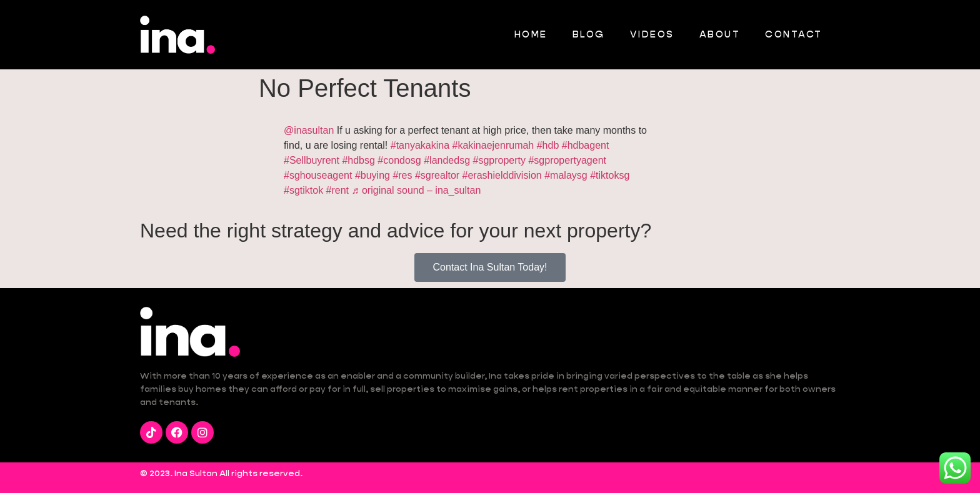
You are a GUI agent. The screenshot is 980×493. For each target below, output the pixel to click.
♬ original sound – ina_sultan (417, 190)
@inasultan (309, 130)
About (720, 34)
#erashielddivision (502, 175)
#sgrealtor (437, 175)
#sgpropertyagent (567, 160)
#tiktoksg (610, 175)
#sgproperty (499, 160)
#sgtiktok (303, 190)
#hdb (548, 145)
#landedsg (447, 160)
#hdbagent (586, 145)
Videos (652, 34)
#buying (372, 175)
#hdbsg (358, 160)
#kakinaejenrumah (493, 145)
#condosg (399, 160)
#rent (337, 190)
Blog (589, 34)
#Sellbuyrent (312, 160)
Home (531, 34)
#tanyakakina (420, 145)
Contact (794, 34)
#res (402, 175)
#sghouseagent (318, 175)
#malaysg (566, 175)
